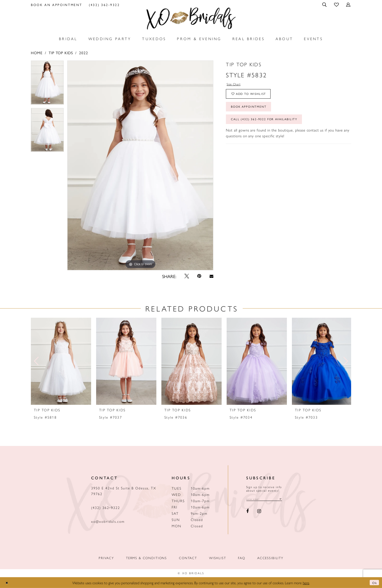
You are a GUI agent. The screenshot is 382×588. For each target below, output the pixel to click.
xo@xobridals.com (108, 521)
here (306, 583)
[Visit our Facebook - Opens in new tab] (248, 512)
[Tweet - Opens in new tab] (187, 276)
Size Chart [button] (236, 85)
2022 (83, 53)
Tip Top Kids (61, 53)
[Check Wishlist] (337, 4)
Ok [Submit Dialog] (373, 583)
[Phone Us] (104, 5)
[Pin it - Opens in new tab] (199, 276)
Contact (188, 558)
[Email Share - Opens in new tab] (211, 276)
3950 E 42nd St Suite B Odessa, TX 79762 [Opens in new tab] (124, 491)
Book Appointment (254, 112)
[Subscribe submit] (288, 500)
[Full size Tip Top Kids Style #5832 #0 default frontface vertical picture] (140, 165)
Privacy (106, 558)
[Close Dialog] (8, 583)
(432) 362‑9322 (106, 507)
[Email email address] (268, 500)
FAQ (242, 558)
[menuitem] (57, 5)
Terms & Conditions (146, 558)
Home (37, 53)
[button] (325, 5)
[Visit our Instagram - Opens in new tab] (259, 512)
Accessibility (270, 558)
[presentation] (61, 361)
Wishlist (218, 558)
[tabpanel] (47, 84)
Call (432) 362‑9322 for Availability (272, 127)
